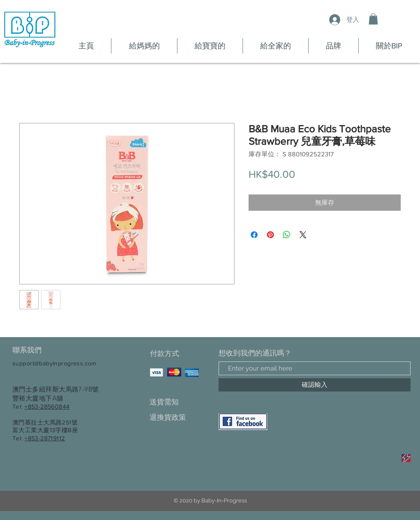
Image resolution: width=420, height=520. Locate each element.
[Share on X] (303, 235)
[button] (373, 19)
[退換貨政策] (180, 417)
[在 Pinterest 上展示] (270, 235)
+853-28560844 (47, 406)
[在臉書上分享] (254, 235)
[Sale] (406, 458)
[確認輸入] (315, 385)
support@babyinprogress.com (54, 363)
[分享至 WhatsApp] (287, 235)
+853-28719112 (45, 438)
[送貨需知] (180, 402)
